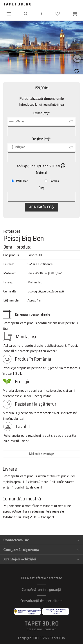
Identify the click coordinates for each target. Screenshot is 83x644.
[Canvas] (46, 181)
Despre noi (34, 629)
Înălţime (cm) (41, 139)
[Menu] (9, 14)
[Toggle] (78, 540)
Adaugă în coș (41, 207)
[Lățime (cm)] (41, 121)
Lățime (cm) (42, 113)
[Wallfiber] (12, 181)
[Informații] (41, 14)
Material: (42, 173)
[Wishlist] (77, 59)
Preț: (42, 188)
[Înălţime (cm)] (41, 147)
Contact (51, 629)
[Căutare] (26, 14)
